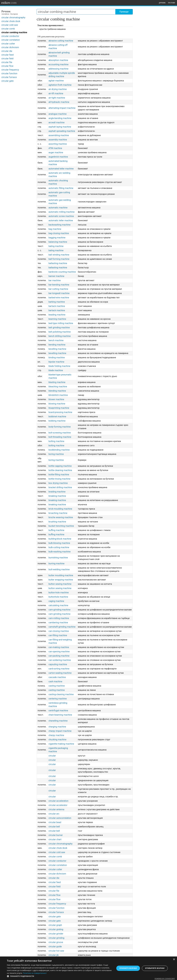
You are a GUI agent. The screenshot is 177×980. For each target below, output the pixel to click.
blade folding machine (59, 366)
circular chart (55, 839)
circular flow (7, 66)
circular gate (7, 81)
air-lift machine (56, 93)
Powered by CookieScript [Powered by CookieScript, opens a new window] (165, 979)
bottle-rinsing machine (60, 479)
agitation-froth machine (60, 85)
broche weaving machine (61, 517)
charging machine (57, 727)
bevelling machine (57, 349)
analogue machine (58, 114)
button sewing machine (60, 584)
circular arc (54, 814)
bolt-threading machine (60, 437)
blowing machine (57, 404)
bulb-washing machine (60, 552)
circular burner (56, 835)
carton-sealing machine (60, 673)
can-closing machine (59, 631)
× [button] (174, 959)
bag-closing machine (59, 233)
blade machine (56, 370)
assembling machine (59, 135)
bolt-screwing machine (60, 433)
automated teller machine (61, 169)
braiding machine (57, 492)
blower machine (56, 399)
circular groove (56, 942)
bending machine (57, 345)
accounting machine (58, 64)
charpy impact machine (60, 731)
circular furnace (9, 77)
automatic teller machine (61, 220)
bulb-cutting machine (59, 547)
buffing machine (56, 530)
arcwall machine (57, 122)
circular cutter (8, 44)
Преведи (124, 12)
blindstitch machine (58, 395)
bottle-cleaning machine (60, 470)
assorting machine (58, 144)
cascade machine (57, 677)
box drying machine (58, 483)
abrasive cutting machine (61, 41)
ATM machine (55, 148)
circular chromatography (13, 17)
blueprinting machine (59, 408)
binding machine (57, 358)
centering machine (58, 699)
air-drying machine (58, 89)
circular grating (56, 929)
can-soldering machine (60, 660)
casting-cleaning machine (61, 694)
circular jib (54, 955)
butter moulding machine (61, 575)
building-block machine (60, 539)
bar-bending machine (59, 285)
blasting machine (57, 382)
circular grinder (56, 934)
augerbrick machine (58, 157)
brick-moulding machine (60, 509)
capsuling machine (58, 664)
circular (52, 756)
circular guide (55, 946)
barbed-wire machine (59, 298)
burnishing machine (58, 558)
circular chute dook (11, 21)
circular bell (54, 827)
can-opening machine (59, 652)
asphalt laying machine (60, 127)
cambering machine (58, 622)
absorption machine (58, 60)
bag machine (55, 229)
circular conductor (10, 36)
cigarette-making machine (61, 744)
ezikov (9, 3)
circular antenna (56, 809)
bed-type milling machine (61, 323)
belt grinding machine (59, 328)
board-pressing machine (60, 412)
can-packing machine (59, 656)
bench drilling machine (60, 336)
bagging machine (57, 238)
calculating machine (58, 605)
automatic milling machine (62, 212)
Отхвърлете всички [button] (155, 968)
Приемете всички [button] (128, 968)
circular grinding (56, 938)
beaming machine (57, 319)
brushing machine (57, 522)
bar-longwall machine (59, 293)
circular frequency (10, 70)
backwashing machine (60, 225)
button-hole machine (59, 593)
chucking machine (57, 740)
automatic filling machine (61, 188)
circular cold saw (10, 25)
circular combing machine (14, 32)
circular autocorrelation (60, 818)
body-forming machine (60, 427)
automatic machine (58, 208)
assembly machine (58, 140)
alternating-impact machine (62, 108)
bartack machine (57, 306)
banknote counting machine (62, 272)
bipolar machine (56, 362)
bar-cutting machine (58, 289)
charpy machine (56, 735)
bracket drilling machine (60, 487)
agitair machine (56, 81)
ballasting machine (58, 263)
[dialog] (88, 968)
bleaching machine (58, 387)
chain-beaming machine (60, 715)
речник (162, 3)
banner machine (56, 276)
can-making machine (59, 647)
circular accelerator (58, 805)
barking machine (57, 302)
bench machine (56, 340)
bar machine (55, 280)
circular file (7, 62)
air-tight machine (57, 98)
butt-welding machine (59, 569)
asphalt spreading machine (62, 131)
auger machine (56, 152)
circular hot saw (56, 951)
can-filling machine (58, 635)
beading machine (57, 315)
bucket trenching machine (61, 526)
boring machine (56, 454)
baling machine (56, 246)
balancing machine (58, 242)
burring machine (56, 564)
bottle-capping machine (60, 466)
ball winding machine (59, 255)
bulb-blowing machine (59, 543)
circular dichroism (10, 47)
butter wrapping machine (61, 580)
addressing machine (58, 69)
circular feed (7, 55)
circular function (9, 73)
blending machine (57, 391)
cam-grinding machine (60, 610)
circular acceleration (58, 801)
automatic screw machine (61, 216)
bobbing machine (57, 421)
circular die (7, 51)
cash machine (55, 681)
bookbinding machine (59, 450)
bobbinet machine (57, 416)
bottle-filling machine (59, 475)
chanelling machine (58, 721)
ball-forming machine (59, 259)
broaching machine (58, 513)
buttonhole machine (58, 597)
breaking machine (57, 496)
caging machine (56, 601)
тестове (172, 3)
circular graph (55, 925)
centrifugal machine (58, 711)
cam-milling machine (59, 618)
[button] (60, 976)
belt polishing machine (60, 332)
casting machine (57, 686)
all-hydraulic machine (59, 102)
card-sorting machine (59, 669)
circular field (7, 59)
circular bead (55, 822)
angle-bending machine (60, 118)
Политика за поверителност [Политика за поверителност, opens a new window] (35, 973)
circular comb (8, 29)
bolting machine (56, 441)
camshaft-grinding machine (62, 627)
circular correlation (11, 40)
